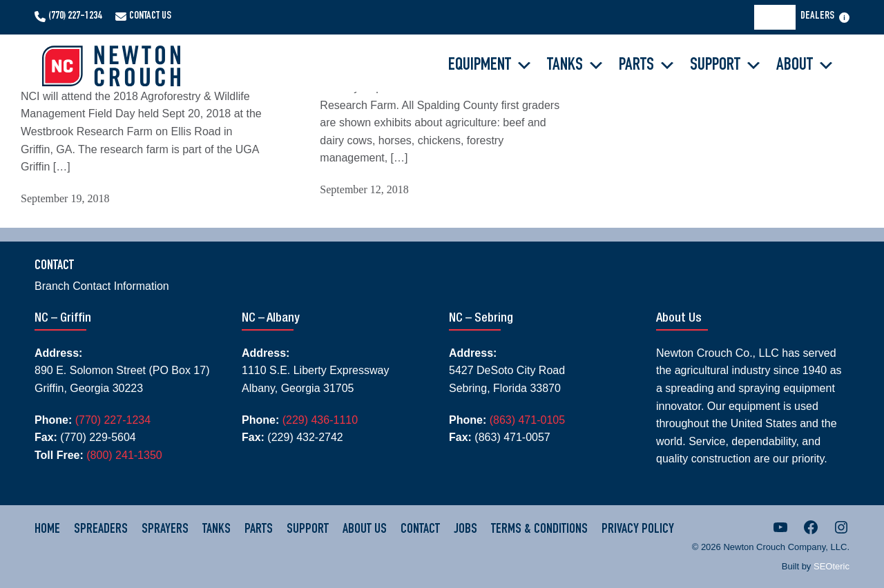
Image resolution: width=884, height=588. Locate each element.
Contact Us (150, 17)
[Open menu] (844, 18)
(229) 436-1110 (320, 420)
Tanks (576, 66)
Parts (647, 66)
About (806, 66)
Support (726, 66)
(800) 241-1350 (124, 455)
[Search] (779, 17)
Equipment (491, 66)
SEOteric (832, 566)
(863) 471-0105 (527, 420)
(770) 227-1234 (75, 17)
